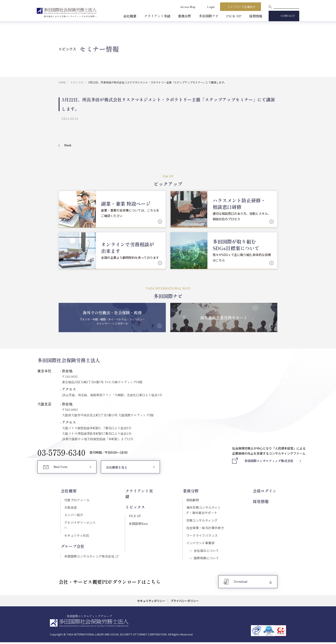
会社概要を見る (117, 468)
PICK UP (234, 16)
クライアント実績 (157, 16)
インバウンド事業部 (201, 544)
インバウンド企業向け (241, 7)
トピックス (77, 82)
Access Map (188, 7)
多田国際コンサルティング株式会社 (89, 552)
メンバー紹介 (73, 515)
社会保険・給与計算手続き (206, 529)
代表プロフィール (76, 500)
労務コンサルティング (202, 521)
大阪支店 (70, 508)
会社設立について (206, 552)
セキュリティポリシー (151, 603)
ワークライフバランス (202, 536)
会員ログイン (266, 491)
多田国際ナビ (209, 16)
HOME (62, 82)
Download (241, 584)
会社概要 (130, 16)
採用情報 (256, 16)
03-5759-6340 (61, 453)
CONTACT (288, 16)
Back (68, 145)
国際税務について (206, 559)
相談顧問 (193, 500)
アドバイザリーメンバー (81, 523)
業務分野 (185, 16)
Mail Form (61, 468)
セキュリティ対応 (76, 531)
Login (211, 7)
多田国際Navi (138, 518)
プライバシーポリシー (185, 603)
